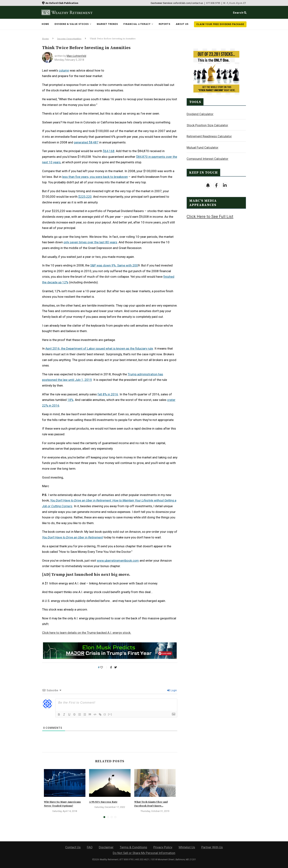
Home (45, 24)
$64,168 (109, 151)
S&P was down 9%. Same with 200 (114, 265)
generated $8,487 (86, 142)
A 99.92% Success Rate (103, 802)
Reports (164, 24)
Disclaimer (106, 847)
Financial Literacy (137, 24)
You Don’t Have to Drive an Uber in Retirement (72, 537)
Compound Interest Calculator (207, 159)
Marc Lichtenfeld (76, 56)
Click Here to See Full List (210, 216)
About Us (182, 24)
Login (172, 690)
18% (70, 400)
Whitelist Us (187, 847)
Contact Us (73, 847)
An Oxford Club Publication (62, 3)
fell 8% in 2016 (108, 394)
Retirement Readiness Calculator (209, 136)
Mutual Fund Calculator (202, 147)
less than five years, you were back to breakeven (95, 177)
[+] (110, 714)
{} (105, 714)
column (64, 70)
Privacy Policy (163, 847)
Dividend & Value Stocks (72, 24)
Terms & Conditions (133, 847)
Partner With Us (212, 847)
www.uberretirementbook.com (118, 561)
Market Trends (107, 24)
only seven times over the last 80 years (90, 242)
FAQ (90, 847)
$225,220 (85, 197)
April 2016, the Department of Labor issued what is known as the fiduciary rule (99, 348)
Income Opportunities (69, 39)
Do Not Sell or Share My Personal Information (144, 853)
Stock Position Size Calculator (207, 125)
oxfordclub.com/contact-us (188, 3)
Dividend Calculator (200, 114)
